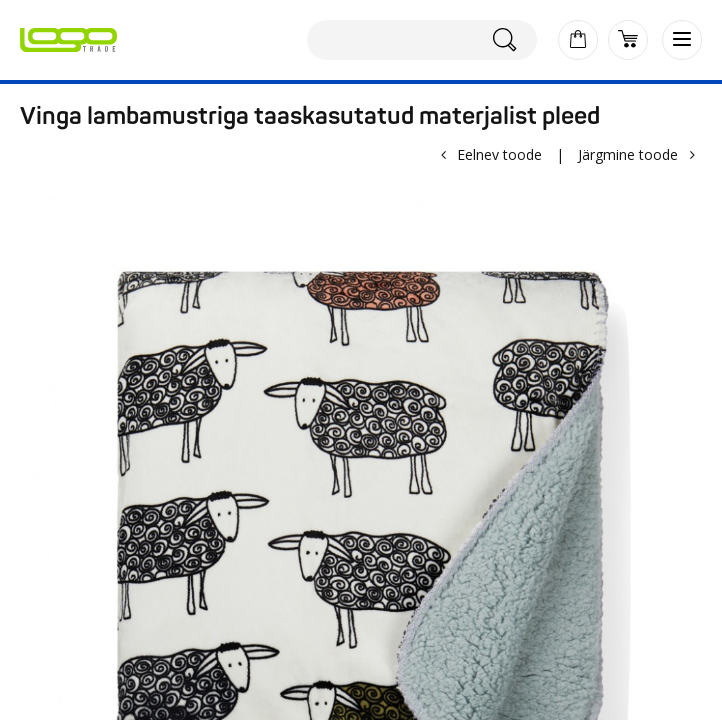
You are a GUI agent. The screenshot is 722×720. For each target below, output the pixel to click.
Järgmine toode (628, 154)
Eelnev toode (499, 154)
